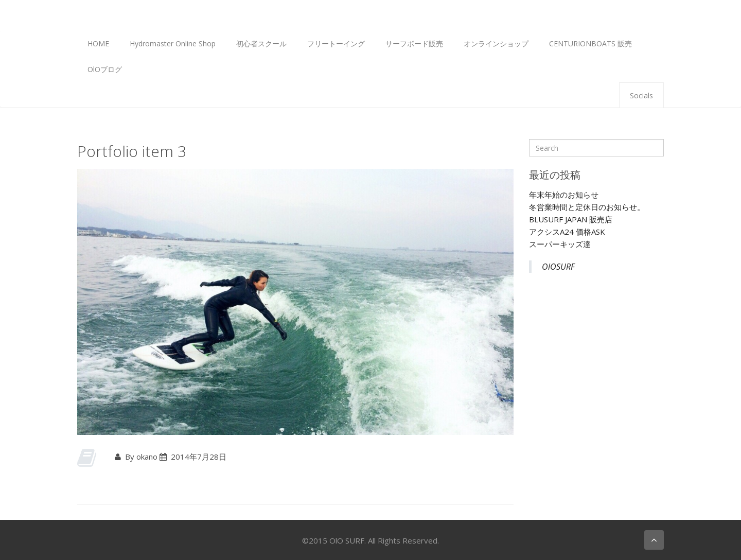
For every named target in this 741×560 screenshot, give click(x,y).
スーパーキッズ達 (560, 244)
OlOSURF (558, 267)
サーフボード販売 (414, 43)
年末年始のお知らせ (564, 195)
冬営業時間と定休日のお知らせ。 (587, 207)
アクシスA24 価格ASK (567, 232)
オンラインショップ (496, 43)
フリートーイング (336, 43)
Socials (641, 95)
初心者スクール (261, 43)
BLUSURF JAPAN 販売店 (571, 219)
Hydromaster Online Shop (173, 43)
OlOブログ (105, 69)
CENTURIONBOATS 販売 (590, 43)
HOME (98, 43)
